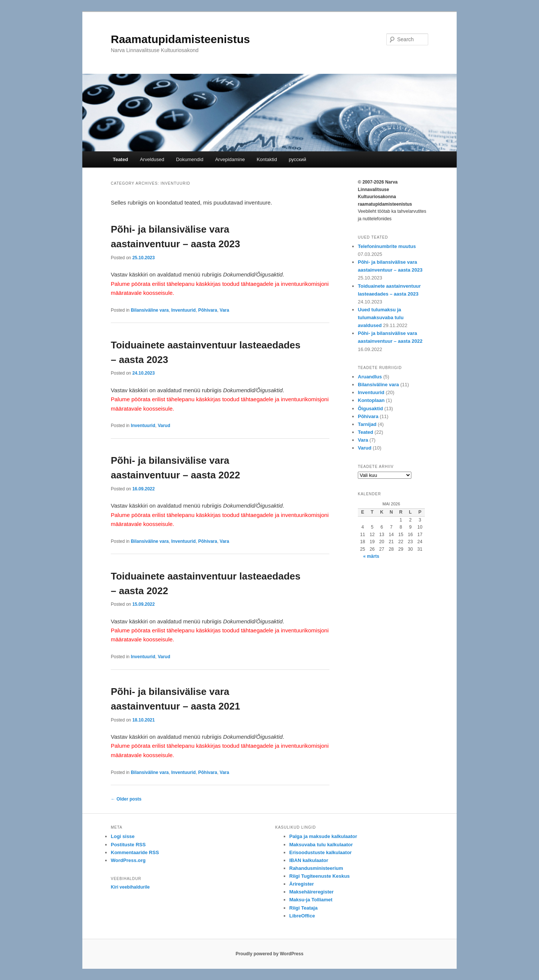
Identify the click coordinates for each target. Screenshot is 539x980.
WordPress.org (128, 860)
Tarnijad (367, 424)
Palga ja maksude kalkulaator (323, 836)
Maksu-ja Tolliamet (311, 900)
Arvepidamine (230, 159)
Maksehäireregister (312, 892)
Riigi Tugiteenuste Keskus (320, 876)
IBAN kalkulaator (309, 860)
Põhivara (208, 310)
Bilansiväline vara (150, 310)
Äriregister (302, 884)
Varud (164, 426)
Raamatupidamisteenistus (180, 39)
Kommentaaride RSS (135, 852)
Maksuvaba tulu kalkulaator (321, 845)
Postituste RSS (128, 845)
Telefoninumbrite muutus (387, 246)
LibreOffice (302, 916)
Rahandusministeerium (316, 868)
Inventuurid (183, 310)
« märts (371, 556)
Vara (224, 310)
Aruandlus (370, 377)
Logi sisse (123, 836)
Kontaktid (267, 159)
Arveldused (152, 159)
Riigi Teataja (304, 908)
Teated (120, 159)
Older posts (126, 799)
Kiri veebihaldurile (130, 887)
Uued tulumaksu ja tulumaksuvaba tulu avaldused (381, 317)
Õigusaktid (370, 409)
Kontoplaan (371, 400)
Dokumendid (190, 159)
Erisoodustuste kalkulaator (321, 852)
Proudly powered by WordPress (269, 954)
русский (297, 159)
